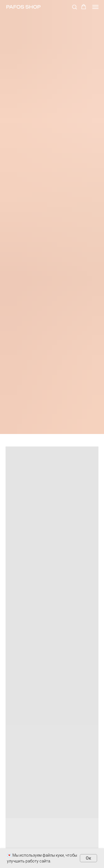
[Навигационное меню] (95, 7)
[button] (74, 7)
